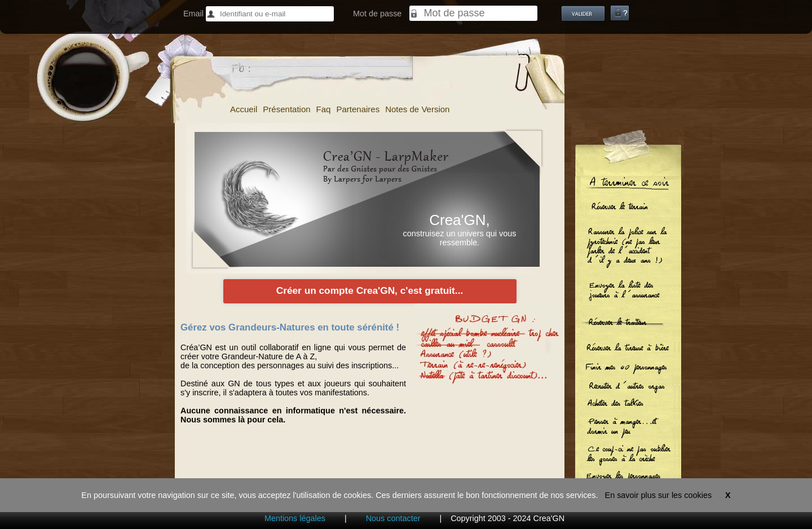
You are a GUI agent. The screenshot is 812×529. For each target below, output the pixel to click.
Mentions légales (295, 518)
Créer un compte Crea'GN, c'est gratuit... (370, 290)
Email (193, 14)
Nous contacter (393, 518)
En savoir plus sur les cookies (659, 495)
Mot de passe (377, 14)
